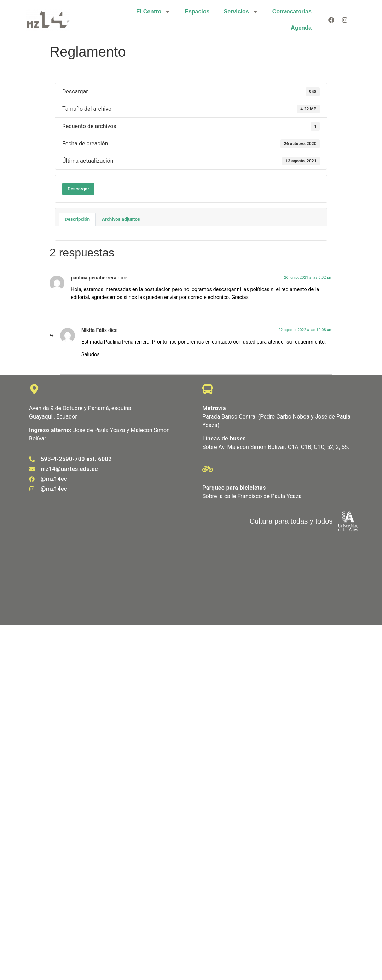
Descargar (78, 189)
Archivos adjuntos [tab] (121, 219)
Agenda (301, 28)
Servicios (241, 12)
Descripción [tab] (77, 219)
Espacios (197, 11)
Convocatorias (292, 11)
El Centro (153, 12)
